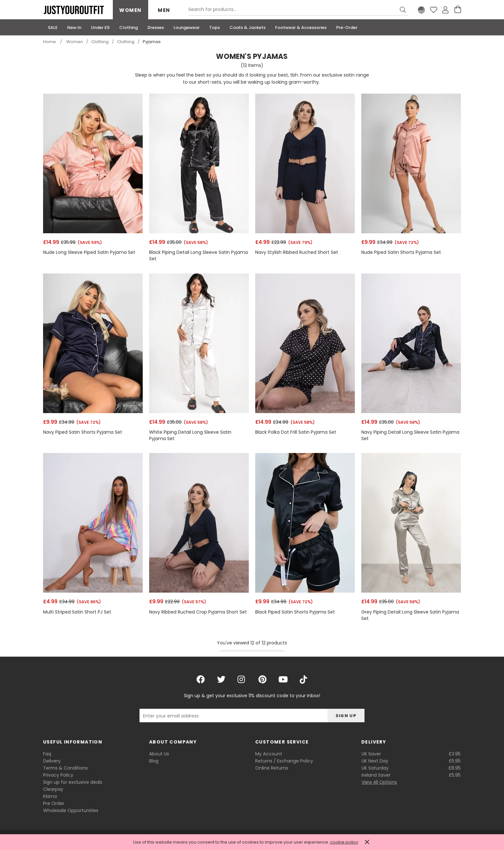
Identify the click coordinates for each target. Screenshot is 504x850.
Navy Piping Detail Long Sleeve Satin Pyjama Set (410, 435)
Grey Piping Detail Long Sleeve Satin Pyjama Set (410, 615)
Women (130, 10)
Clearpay (53, 789)
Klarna (50, 796)
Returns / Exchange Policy (284, 761)
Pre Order (54, 803)
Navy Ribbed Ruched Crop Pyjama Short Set (198, 612)
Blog (154, 761)
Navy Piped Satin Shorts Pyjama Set (83, 432)
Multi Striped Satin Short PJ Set (77, 612)
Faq (47, 754)
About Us (159, 754)
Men (164, 10)
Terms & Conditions (65, 768)
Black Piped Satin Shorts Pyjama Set (295, 612)
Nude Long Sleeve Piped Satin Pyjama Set (89, 252)
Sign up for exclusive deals (73, 782)
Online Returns (272, 768)
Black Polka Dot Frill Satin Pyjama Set (296, 432)
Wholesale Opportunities (71, 810)
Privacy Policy (58, 775)
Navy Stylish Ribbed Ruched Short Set (297, 252)
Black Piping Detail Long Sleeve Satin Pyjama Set (198, 256)
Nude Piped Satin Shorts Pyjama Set (401, 252)
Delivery (52, 761)
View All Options (379, 782)
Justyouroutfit (74, 10)
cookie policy (344, 842)
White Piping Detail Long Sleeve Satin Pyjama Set (190, 435)
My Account (269, 754)
